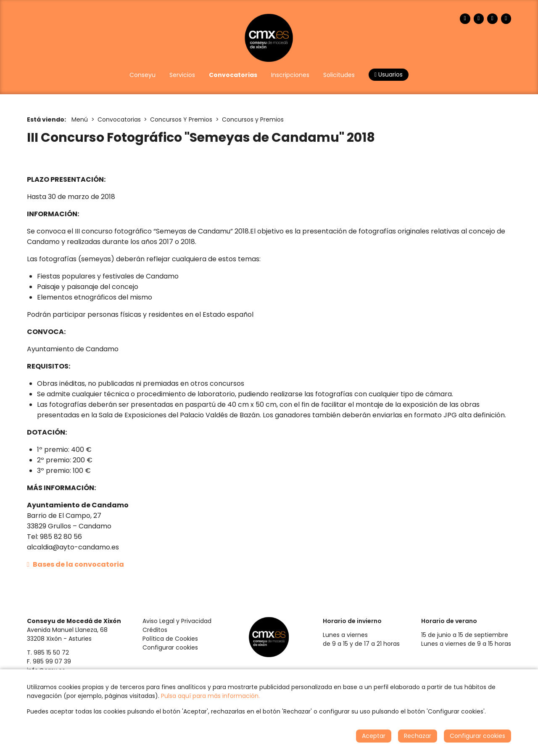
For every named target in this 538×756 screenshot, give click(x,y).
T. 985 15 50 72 (48, 653)
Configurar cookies (170, 647)
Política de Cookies (170, 639)
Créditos (155, 630)
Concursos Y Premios (181, 119)
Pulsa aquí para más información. (210, 696)
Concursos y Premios (253, 119)
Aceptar (374, 736)
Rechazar (418, 736)
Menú (80, 119)
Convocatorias (119, 119)
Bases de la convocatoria (75, 564)
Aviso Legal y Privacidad (177, 621)
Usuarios (389, 74)
